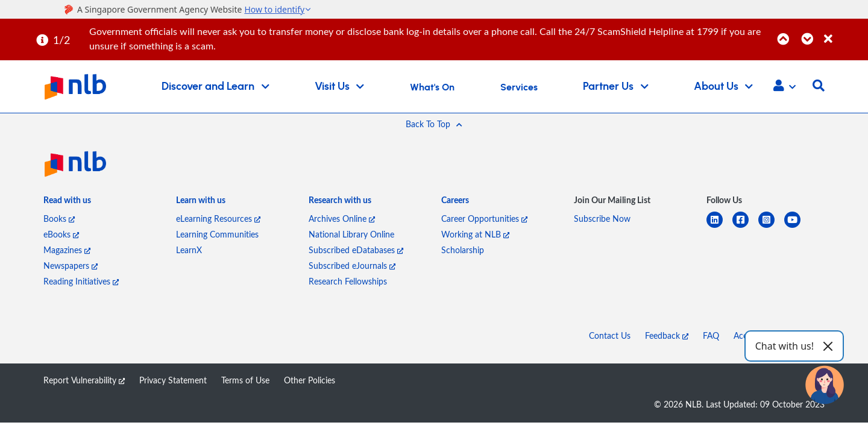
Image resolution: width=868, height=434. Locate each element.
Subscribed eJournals (352, 266)
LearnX (189, 250)
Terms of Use (245, 380)
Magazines (67, 250)
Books (59, 219)
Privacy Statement (173, 380)
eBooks (61, 234)
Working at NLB (475, 234)
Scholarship (463, 250)
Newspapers (71, 266)
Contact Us (610, 335)
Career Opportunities (484, 219)
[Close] (844, 32)
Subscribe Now (602, 219)
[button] (785, 87)
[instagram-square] (771, 227)
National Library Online (351, 234)
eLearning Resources (218, 219)
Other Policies (310, 380)
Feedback (667, 335)
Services (519, 87)
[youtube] (797, 227)
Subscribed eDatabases (356, 250)
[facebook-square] (745, 227)
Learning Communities (217, 234)
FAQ (711, 335)
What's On (432, 87)
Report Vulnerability (84, 380)
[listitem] (67, 203)
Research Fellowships (348, 281)
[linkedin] (719, 227)
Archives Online (342, 219)
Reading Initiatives (81, 281)
